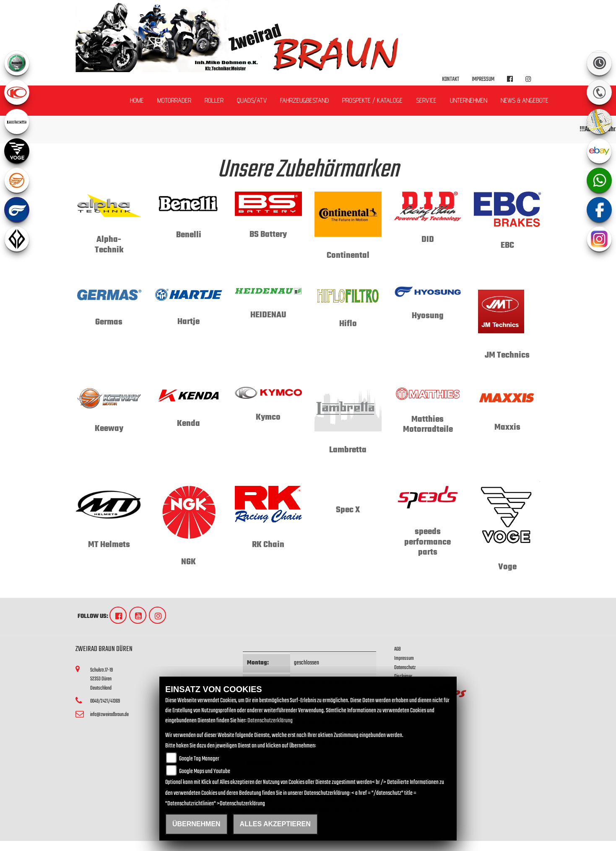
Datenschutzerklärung (270, 721)
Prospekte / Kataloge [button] (372, 100)
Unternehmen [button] (469, 100)
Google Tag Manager (199, 759)
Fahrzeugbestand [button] (304, 100)
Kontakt (451, 79)
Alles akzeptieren (275, 824)
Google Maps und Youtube (205, 772)
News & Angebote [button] (525, 100)
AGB (398, 649)
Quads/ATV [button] (252, 100)
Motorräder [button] (174, 100)
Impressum (483, 79)
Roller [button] (214, 100)
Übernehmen (196, 824)
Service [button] (426, 100)
